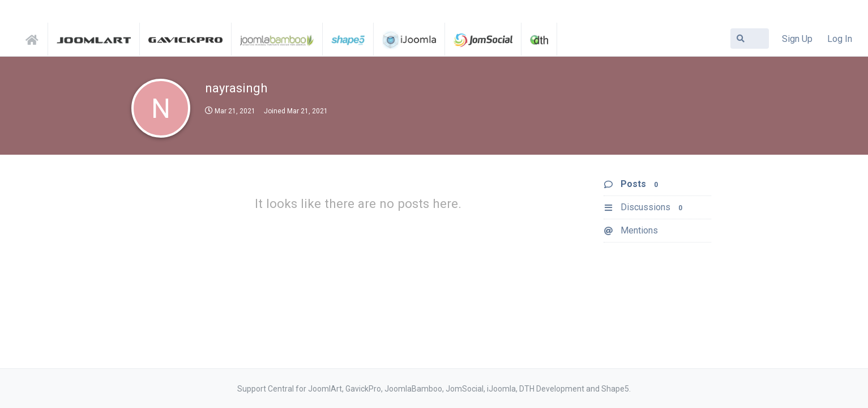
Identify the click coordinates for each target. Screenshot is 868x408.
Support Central (35, 38)
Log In (840, 39)
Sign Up (797, 39)
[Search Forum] (750, 39)
